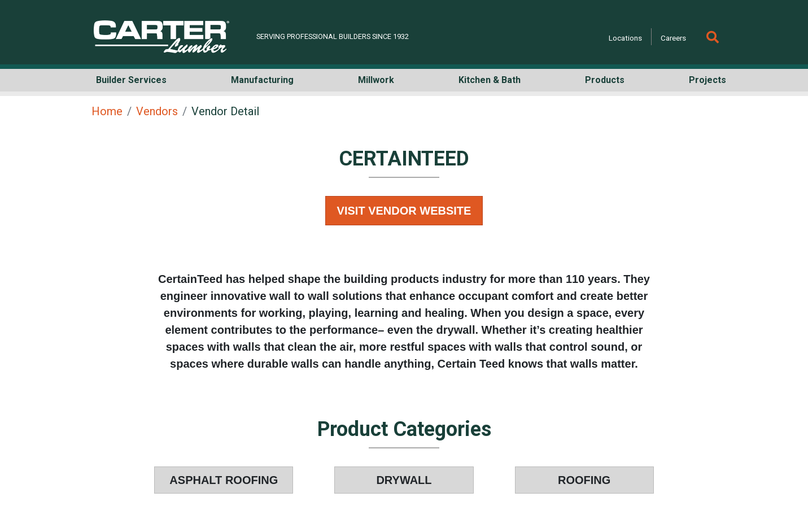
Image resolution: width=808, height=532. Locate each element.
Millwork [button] (376, 80)
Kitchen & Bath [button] (490, 80)
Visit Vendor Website (404, 211)
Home (107, 111)
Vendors (157, 111)
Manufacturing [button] (262, 80)
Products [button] (605, 80)
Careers (673, 38)
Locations (625, 38)
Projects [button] (707, 80)
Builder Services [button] (131, 80)
